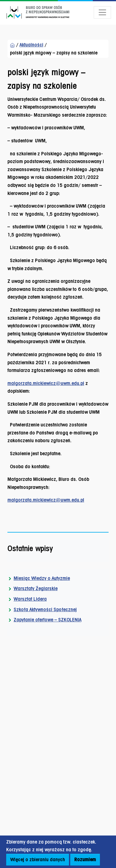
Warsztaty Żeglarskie (36, 588)
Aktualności (31, 45)
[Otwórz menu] (102, 12)
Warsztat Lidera (30, 599)
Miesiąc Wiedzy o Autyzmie (42, 578)
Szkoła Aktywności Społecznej (45, 609)
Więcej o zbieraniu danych (38, 859)
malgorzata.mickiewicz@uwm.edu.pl (46, 383)
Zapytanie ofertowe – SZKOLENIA (47, 620)
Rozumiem (85, 859)
